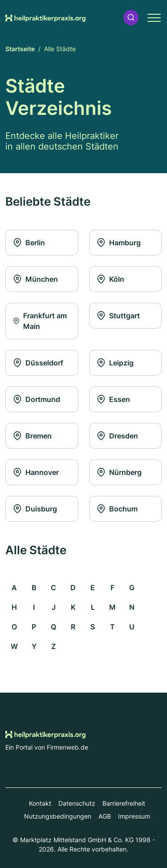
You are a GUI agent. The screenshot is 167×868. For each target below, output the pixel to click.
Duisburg (35, 509)
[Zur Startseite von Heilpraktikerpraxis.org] (45, 17)
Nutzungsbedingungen (58, 816)
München (35, 279)
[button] (131, 18)
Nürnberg (119, 472)
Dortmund (37, 399)
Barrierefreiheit (124, 803)
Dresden (117, 436)
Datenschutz (77, 803)
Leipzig (115, 363)
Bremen (32, 436)
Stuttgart (118, 316)
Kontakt (40, 803)
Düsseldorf (38, 363)
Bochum (117, 509)
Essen (113, 399)
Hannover (36, 472)
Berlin (29, 243)
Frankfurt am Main (40, 321)
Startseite (20, 49)
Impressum (134, 816)
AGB (105, 816)
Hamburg (119, 243)
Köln (110, 279)
